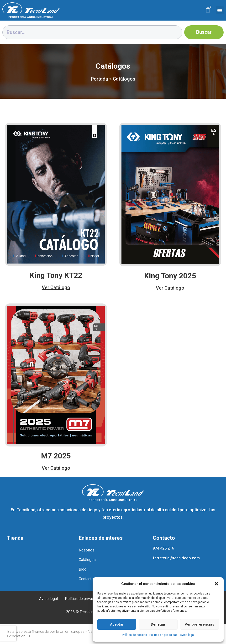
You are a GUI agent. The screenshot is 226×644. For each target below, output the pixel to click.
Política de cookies (134, 635)
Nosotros (87, 550)
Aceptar (117, 624)
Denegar (158, 624)
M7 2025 (56, 456)
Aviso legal (187, 635)
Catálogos (87, 560)
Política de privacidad (163, 635)
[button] (216, 584)
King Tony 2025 (170, 276)
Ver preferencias (199, 624)
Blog (83, 569)
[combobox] (92, 32)
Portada (100, 79)
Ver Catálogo (56, 287)
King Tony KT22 (56, 275)
